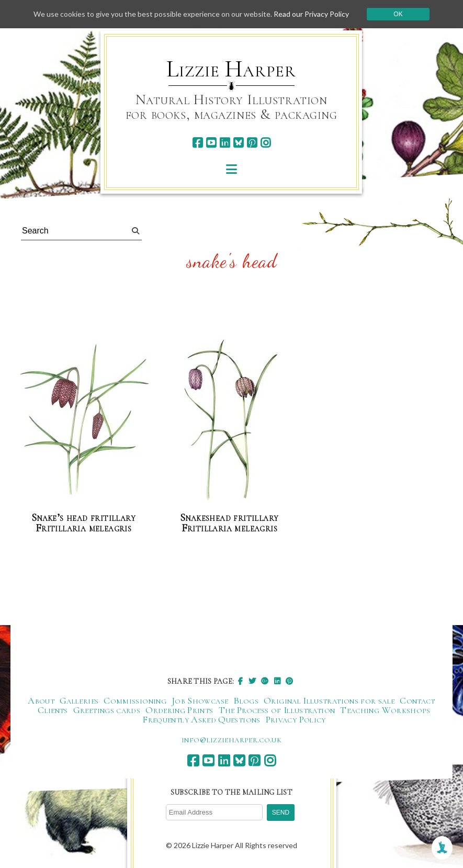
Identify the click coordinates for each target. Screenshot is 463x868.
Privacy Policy (296, 719)
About (41, 700)
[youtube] (211, 143)
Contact (417, 700)
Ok (398, 14)
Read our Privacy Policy (311, 14)
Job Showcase (200, 700)
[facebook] (197, 143)
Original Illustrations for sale (329, 700)
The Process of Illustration (277, 710)
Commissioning (135, 700)
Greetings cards (107, 710)
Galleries (79, 700)
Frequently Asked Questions (201, 719)
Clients (53, 710)
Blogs (246, 700)
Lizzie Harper (231, 69)
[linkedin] (225, 143)
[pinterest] (252, 143)
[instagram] (266, 143)
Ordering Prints (179, 710)
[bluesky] (238, 143)
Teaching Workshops (385, 710)
